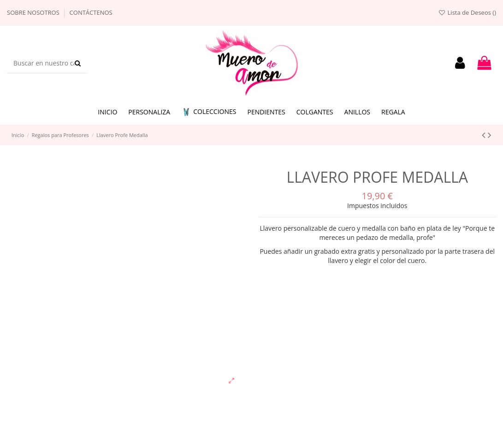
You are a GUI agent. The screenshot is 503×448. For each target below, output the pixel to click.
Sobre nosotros (34, 12)
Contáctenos (91, 12)
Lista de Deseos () (467, 12)
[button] (209, 112)
